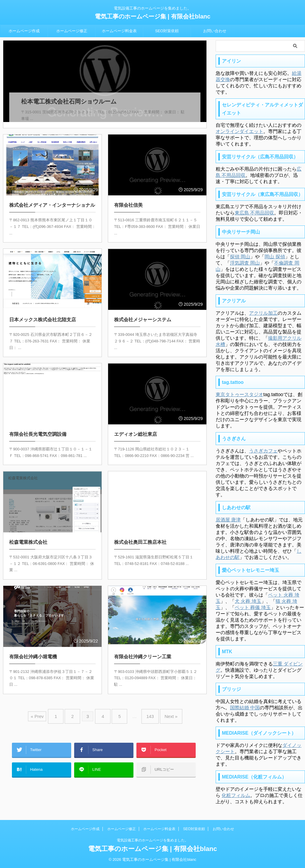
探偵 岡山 (240, 257)
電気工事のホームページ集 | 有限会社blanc (153, 16)
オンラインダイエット (239, 131)
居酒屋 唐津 (228, 520)
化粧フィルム (236, 795)
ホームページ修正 (72, 31)
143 (146, 708)
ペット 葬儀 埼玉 (253, 607)
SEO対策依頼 (167, 31)
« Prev (46, 708)
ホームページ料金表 (119, 31)
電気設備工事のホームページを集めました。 (152, 840)
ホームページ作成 (24, 31)
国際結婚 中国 (245, 708)
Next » (164, 708)
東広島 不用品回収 (254, 213)
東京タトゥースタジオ (239, 394)
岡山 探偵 (275, 257)
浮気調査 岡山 (245, 263)
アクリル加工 (263, 313)
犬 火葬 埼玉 (248, 601)
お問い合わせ (215, 31)
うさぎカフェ (263, 451)
